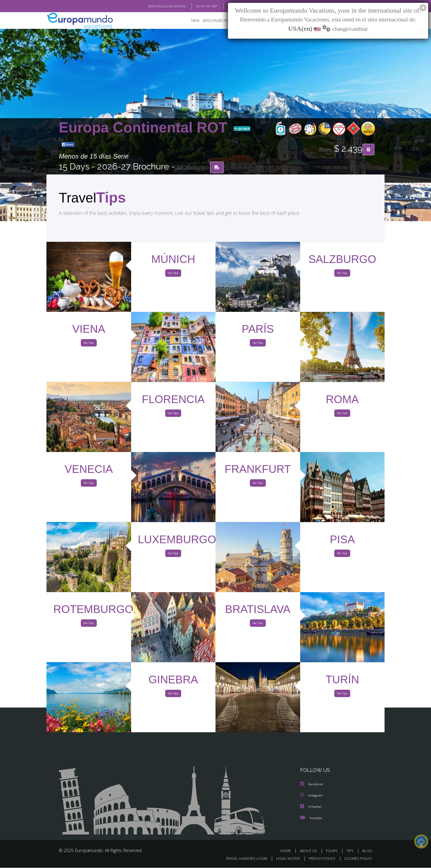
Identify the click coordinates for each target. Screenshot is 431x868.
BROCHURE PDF (218, 21)
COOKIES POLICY (359, 859)
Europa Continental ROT (145, 128)
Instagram (313, 796)
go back (242, 129)
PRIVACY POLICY (323, 859)
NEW (197, 21)
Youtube (312, 818)
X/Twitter (312, 807)
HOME (287, 851)
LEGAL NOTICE (290, 859)
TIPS (351, 851)
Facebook (312, 785)
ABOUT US (310, 851)
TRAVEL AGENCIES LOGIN (248, 859)
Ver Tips (173, 274)
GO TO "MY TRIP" (206, 6)
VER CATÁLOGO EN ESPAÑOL (165, 6)
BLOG (368, 851)
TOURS (333, 851)
